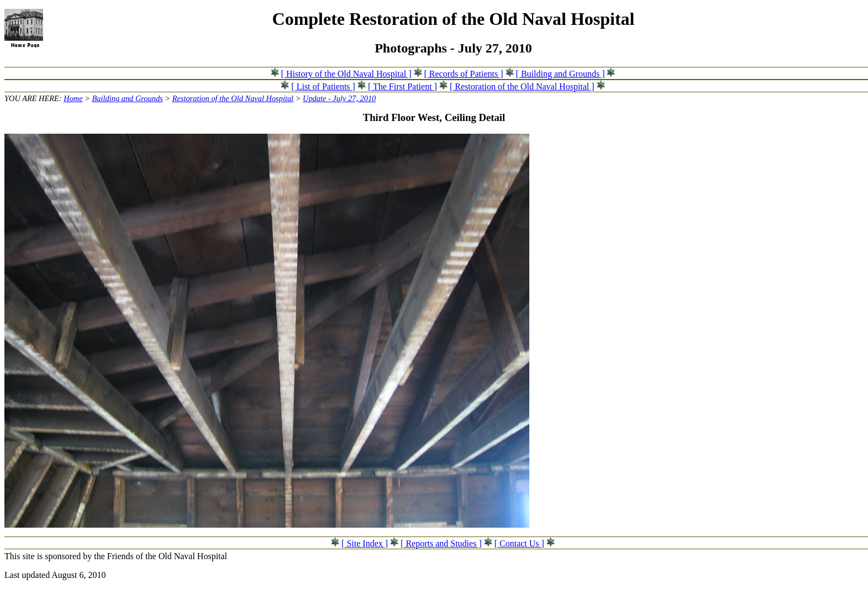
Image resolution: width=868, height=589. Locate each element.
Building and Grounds (128, 98)
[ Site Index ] (365, 543)
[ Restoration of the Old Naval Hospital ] (522, 86)
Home (73, 98)
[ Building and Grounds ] (561, 74)
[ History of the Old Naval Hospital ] (346, 74)
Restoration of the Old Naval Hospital (233, 98)
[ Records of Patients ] (464, 74)
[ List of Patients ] (323, 86)
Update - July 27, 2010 (339, 98)
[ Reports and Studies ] (441, 543)
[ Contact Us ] (519, 543)
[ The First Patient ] (403, 86)
